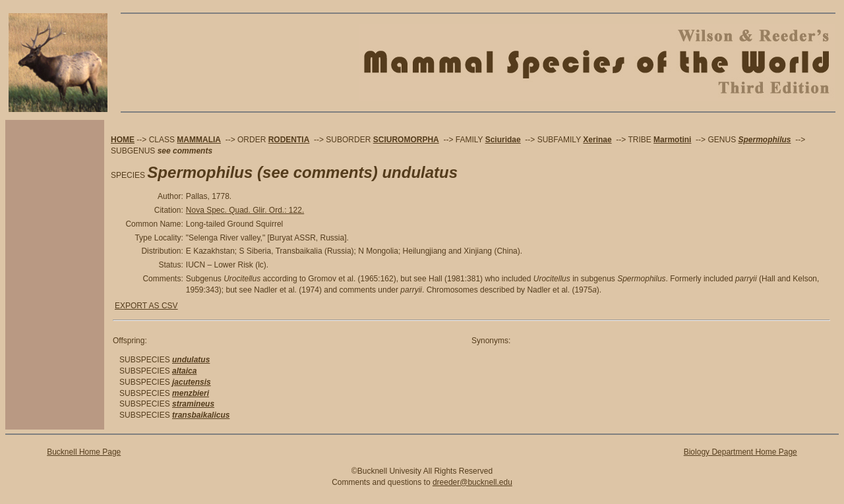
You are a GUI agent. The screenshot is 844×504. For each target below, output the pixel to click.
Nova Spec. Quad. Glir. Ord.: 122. (245, 210)
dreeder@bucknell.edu (472, 482)
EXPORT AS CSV (146, 306)
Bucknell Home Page (84, 452)
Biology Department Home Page (740, 452)
